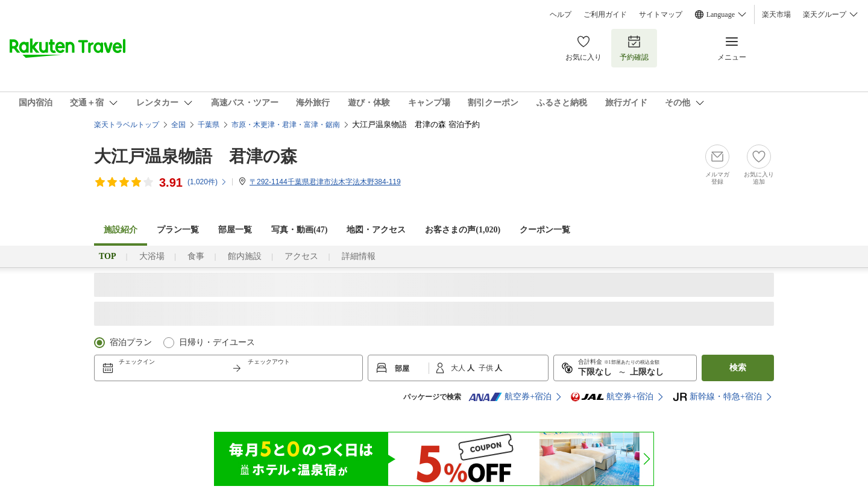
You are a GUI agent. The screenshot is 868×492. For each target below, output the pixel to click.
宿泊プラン (131, 342)
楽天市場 (776, 14)
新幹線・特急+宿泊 (717, 397)
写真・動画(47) (299, 230)
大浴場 (152, 256)
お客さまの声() (463, 230)
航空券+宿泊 (510, 397)
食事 (196, 256)
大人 (459, 368)
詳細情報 (359, 256)
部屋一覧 (235, 230)
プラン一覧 (178, 230)
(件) (207, 182)
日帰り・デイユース (217, 342)
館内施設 (245, 256)
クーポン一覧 (545, 230)
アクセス (301, 256)
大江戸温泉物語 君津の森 (196, 156)
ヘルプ (561, 14)
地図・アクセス (376, 230)
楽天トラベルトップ (127, 125)
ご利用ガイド (605, 14)
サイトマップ (661, 14)
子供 (487, 368)
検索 (738, 368)
